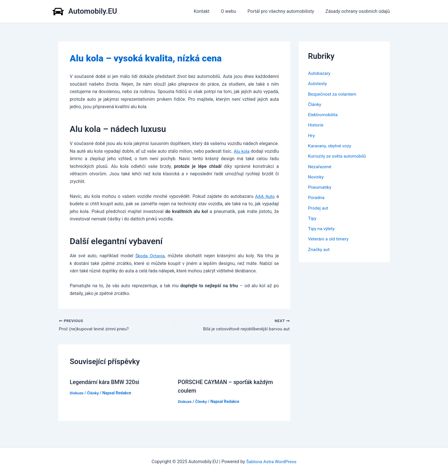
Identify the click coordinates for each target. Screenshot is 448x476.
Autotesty (318, 84)
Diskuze (77, 393)
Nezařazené (320, 166)
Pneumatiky (320, 186)
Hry (312, 135)
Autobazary (320, 73)
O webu (234, 11)
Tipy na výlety (322, 227)
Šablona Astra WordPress (271, 462)
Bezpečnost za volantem (333, 94)
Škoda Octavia (150, 256)
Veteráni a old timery (329, 238)
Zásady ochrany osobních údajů (359, 11)
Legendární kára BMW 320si (106, 382)
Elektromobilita (323, 114)
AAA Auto (265, 196)
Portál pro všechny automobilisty (284, 11)
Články (93, 393)
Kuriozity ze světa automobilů (338, 155)
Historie (316, 125)
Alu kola (242, 151)
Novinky (316, 176)
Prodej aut (318, 207)
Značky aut (319, 248)
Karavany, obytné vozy (330, 145)
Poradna (317, 197)
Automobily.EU (93, 11)
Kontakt (210, 11)
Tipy (312, 217)
